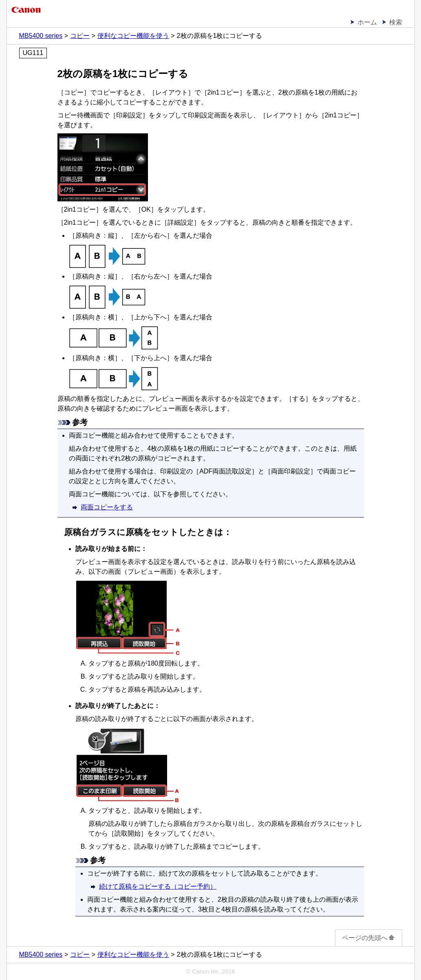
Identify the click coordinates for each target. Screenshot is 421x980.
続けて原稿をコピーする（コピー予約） (158, 886)
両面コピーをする (107, 507)
